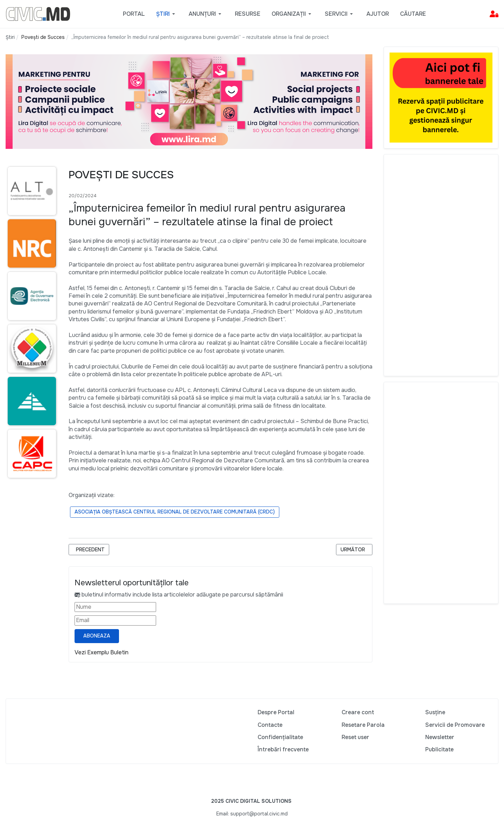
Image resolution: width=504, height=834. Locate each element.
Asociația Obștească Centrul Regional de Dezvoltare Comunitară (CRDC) (175, 512)
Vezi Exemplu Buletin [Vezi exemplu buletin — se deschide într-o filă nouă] (101, 652)
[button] (167, 14)
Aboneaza (97, 636)
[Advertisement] (441, 265)
